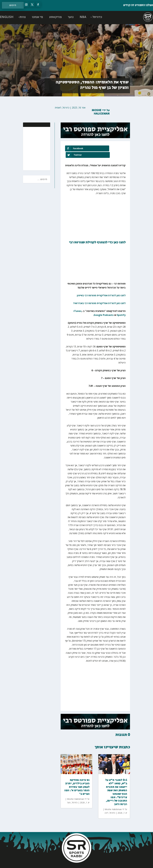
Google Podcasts (104, 308)
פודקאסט (55, 17)
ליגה (106, 806)
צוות (23, 17)
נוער (71, 17)
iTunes (77, 305)
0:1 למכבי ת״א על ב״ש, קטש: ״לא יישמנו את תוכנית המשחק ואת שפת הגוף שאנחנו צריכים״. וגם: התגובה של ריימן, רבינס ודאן (116, 786)
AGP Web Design (57, 863)
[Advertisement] (29, 148)
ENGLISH (7, 17)
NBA (83, 17)
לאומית (58, 108)
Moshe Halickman (101, 112)
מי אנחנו (37, 17)
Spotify (121, 308)
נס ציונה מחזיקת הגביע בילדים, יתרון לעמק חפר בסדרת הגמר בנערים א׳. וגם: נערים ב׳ (77, 781)
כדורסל (97, 17)
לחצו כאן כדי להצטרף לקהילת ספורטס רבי (97, 236)
